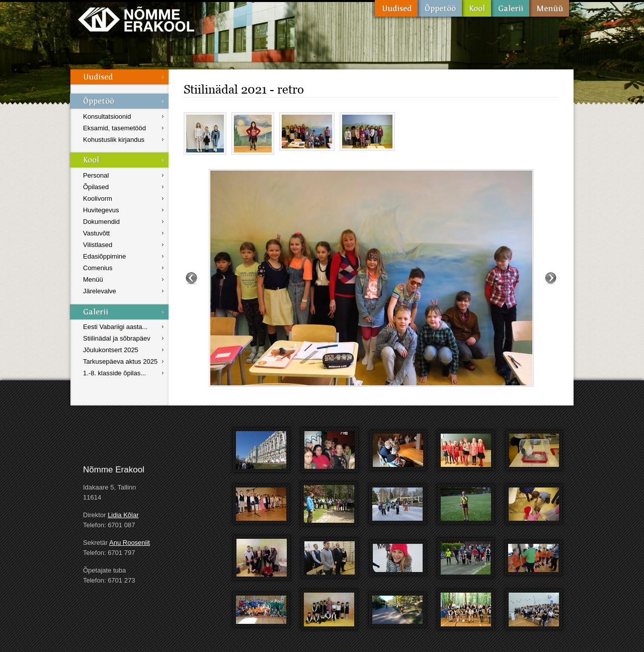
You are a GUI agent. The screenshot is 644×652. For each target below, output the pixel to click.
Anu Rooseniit (130, 543)
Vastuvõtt (96, 233)
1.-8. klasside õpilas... (114, 373)
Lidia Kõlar (123, 515)
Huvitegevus (101, 210)
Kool (476, 8)
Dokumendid (101, 222)
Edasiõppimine (104, 256)
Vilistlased (98, 245)
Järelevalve (100, 291)
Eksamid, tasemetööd (114, 128)
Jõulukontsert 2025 (111, 350)
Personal (96, 175)
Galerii (510, 8)
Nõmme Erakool (136, 19)
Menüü (549, 8)
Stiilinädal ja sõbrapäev (117, 338)
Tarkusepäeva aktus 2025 (120, 361)
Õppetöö (440, 8)
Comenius (98, 268)
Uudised (396, 8)
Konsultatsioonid (107, 116)
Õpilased (96, 187)
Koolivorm (98, 198)
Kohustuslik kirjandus (114, 140)
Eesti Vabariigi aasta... (115, 327)
